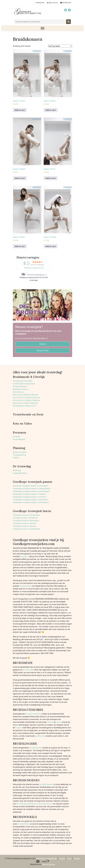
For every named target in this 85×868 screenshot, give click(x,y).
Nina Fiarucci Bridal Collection (26, 395)
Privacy (62, 858)
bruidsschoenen (46, 784)
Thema (16, 458)
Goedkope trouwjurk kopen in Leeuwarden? (32, 489)
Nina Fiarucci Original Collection (27, 400)
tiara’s (59, 722)
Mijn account (52, 3)
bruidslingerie (35, 748)
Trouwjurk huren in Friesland (25, 518)
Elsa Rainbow (22, 804)
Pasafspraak (40, 3)
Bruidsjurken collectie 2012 (25, 406)
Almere (42, 344)
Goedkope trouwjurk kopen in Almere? (29, 494)
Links (69, 858)
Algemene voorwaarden (47, 858)
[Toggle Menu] (42, 28)
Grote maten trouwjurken (24, 384)
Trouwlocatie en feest (28, 414)
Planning (19, 448)
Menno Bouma (49, 864)
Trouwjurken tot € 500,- (23, 381)
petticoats (40, 736)
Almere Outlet (43, 351)
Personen (19, 433)
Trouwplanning (19, 455)
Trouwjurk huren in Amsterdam (26, 515)
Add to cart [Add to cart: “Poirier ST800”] (20, 178)
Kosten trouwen (20, 452)
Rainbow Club (34, 804)
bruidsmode (28, 670)
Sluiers (50, 722)
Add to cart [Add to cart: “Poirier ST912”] (20, 110)
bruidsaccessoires (33, 714)
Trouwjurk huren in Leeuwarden (27, 529)
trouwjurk (25, 556)
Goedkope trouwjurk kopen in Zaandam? (30, 500)
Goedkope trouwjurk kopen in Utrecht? (30, 497)
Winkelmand (66, 3)
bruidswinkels (25, 586)
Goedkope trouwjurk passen (33, 482)
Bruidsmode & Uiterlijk (29, 377)
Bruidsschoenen (20, 386)
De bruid (17, 437)
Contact (77, 858)
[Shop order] (60, 46)
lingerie (19, 728)
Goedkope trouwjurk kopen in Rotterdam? (31, 502)
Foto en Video (22, 424)
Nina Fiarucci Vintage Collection (26, 397)
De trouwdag (22, 466)
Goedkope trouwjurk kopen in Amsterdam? (31, 491)
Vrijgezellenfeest (20, 473)
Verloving (17, 470)
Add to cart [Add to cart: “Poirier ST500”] (51, 246)
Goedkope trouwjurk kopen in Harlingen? (31, 486)
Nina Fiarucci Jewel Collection (25, 403)
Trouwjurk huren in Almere (24, 526)
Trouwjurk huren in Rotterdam (26, 521)
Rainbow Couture (20, 389)
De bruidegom (19, 439)
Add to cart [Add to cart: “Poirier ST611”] (20, 246)
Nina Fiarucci (18, 392)
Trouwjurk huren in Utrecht (25, 523)
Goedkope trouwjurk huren (32, 511)
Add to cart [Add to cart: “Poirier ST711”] (51, 178)
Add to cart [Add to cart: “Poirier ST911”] (51, 110)
